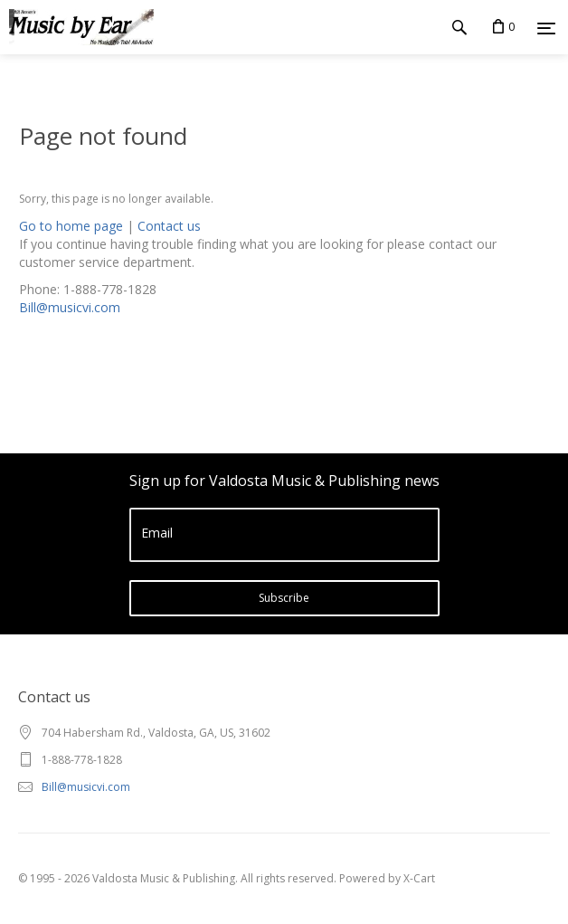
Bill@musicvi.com (70, 307)
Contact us (169, 226)
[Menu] (546, 28)
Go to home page (71, 226)
